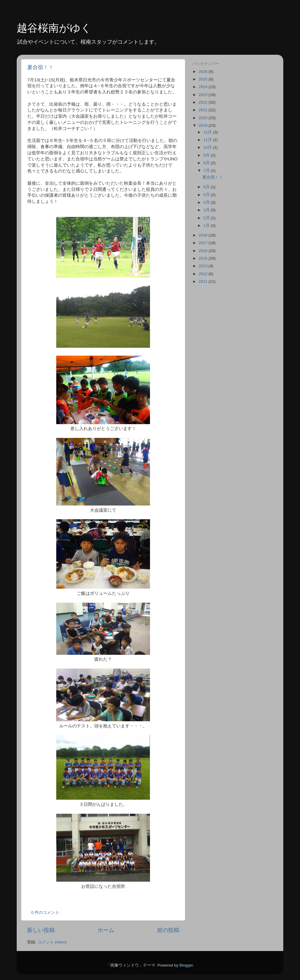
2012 (204, 274)
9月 (207, 155)
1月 (207, 226)
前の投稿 (168, 930)
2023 (204, 95)
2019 (204, 125)
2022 (204, 102)
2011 (204, 281)
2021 (204, 110)
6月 (207, 187)
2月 (207, 218)
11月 (208, 140)
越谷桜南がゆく (54, 28)
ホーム (106, 930)
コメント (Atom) (52, 942)
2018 (204, 235)
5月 (207, 195)
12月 (208, 132)
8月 (207, 163)
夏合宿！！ (40, 67)
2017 (204, 243)
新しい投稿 (41, 930)
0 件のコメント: (46, 913)
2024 (204, 87)
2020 (204, 118)
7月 (207, 171)
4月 (207, 202)
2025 (204, 79)
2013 (204, 266)
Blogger (186, 965)
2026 (204, 72)
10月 (208, 147)
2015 (204, 258)
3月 (207, 210)
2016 (204, 251)
